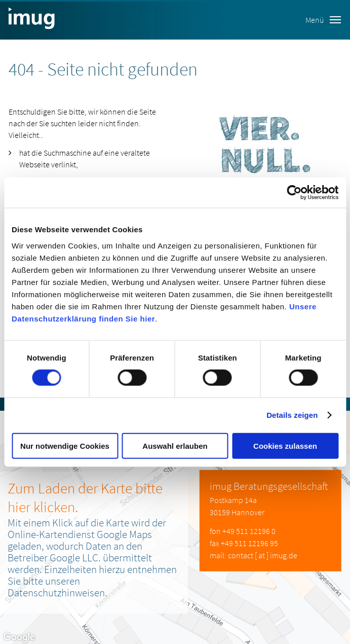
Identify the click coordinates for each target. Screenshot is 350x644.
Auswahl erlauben (175, 445)
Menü (323, 20)
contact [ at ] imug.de (263, 555)
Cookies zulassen (285, 445)
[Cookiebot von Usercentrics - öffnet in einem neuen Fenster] (294, 193)
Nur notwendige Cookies (65, 445)
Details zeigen (292, 415)
